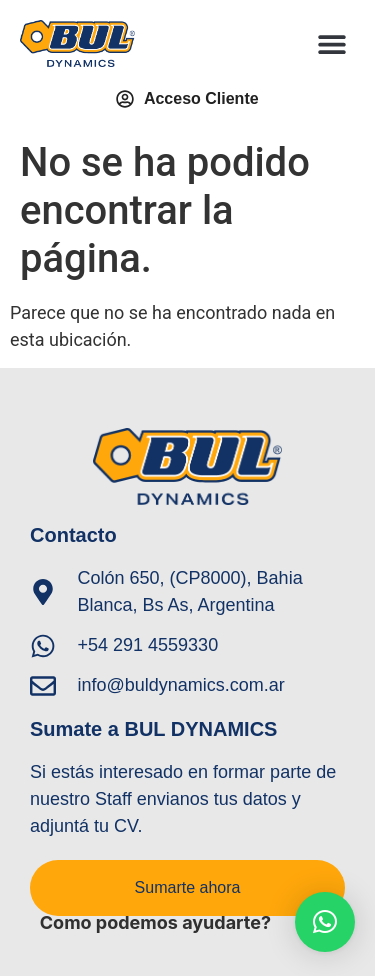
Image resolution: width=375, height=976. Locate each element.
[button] (332, 43)
